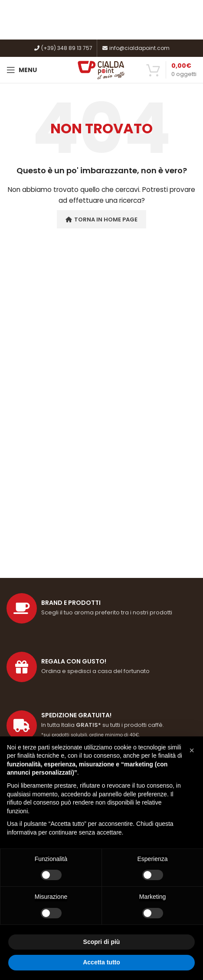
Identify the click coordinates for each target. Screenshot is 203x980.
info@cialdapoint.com (136, 48)
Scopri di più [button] (102, 942)
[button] (192, 750)
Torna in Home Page (101, 219)
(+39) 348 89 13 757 (63, 48)
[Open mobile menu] (22, 70)
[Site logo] (102, 69)
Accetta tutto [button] (101, 962)
